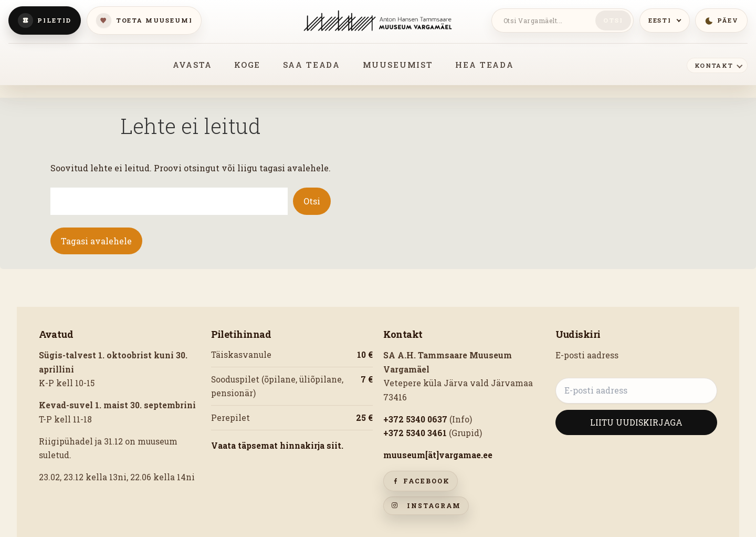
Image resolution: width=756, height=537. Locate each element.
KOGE (247, 65)
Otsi (613, 20)
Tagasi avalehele (96, 241)
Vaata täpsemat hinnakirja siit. (277, 446)
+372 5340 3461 (415, 433)
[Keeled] (665, 20)
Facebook (421, 481)
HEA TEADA (485, 65)
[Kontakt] (717, 65)
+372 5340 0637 (415, 419)
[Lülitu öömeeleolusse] (721, 20)
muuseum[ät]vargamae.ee (438, 455)
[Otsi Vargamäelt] (545, 20)
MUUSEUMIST (398, 65)
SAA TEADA (312, 65)
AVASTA (192, 65)
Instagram (426, 505)
